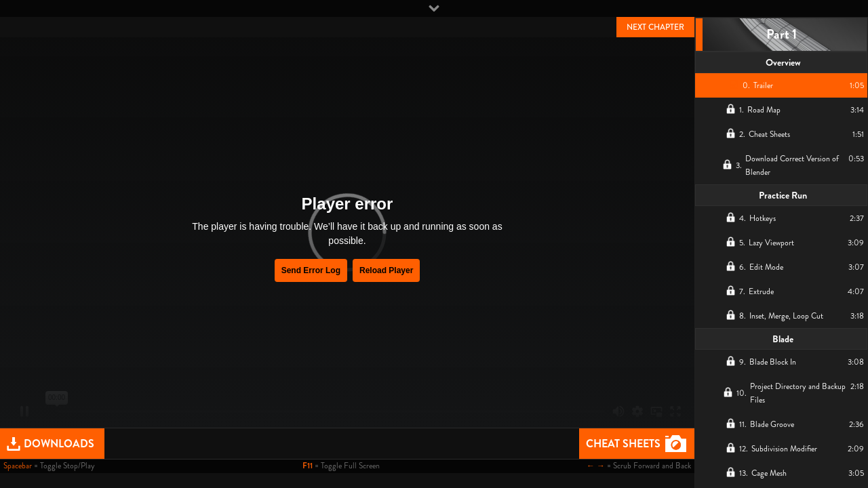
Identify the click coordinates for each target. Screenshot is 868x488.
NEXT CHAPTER (655, 27)
